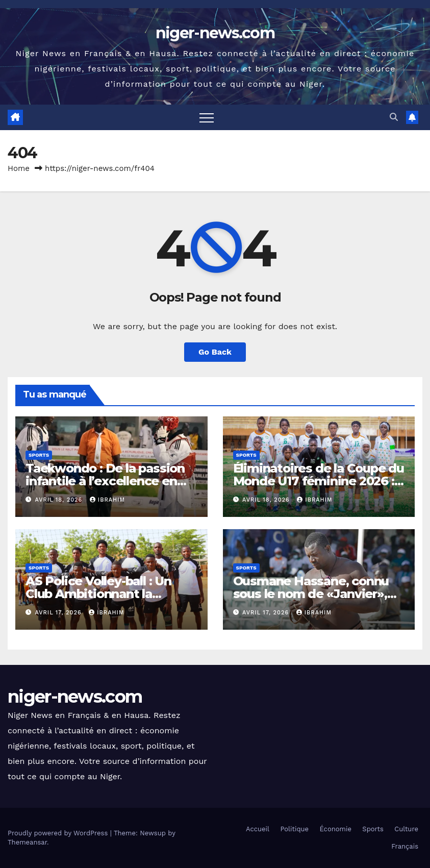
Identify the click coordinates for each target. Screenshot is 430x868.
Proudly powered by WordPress (59, 833)
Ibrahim (107, 500)
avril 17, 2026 (60, 613)
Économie (336, 829)
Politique (294, 829)
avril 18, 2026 (60, 500)
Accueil (258, 829)
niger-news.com (215, 33)
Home (19, 168)
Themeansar (27, 842)
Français (405, 846)
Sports (39, 455)
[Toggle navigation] (207, 117)
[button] (394, 117)
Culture (406, 829)
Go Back (215, 352)
